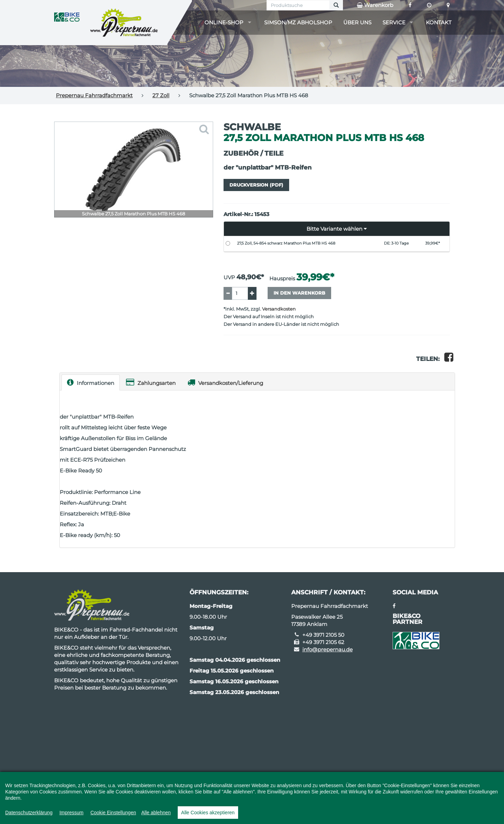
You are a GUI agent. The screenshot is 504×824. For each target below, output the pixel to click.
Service (394, 22)
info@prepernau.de (327, 649)
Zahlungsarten (151, 382)
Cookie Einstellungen (113, 813)
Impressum (71, 813)
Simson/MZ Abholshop (298, 22)
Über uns (357, 22)
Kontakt (439, 22)
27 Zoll (161, 95)
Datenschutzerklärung (29, 813)
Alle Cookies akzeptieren (208, 813)
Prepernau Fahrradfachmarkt (94, 95)
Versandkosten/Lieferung (225, 382)
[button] (337, 229)
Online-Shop (224, 22)
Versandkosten (279, 309)
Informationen (91, 382)
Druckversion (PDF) (256, 185)
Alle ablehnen (156, 813)
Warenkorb (375, 5)
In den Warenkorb (299, 293)
